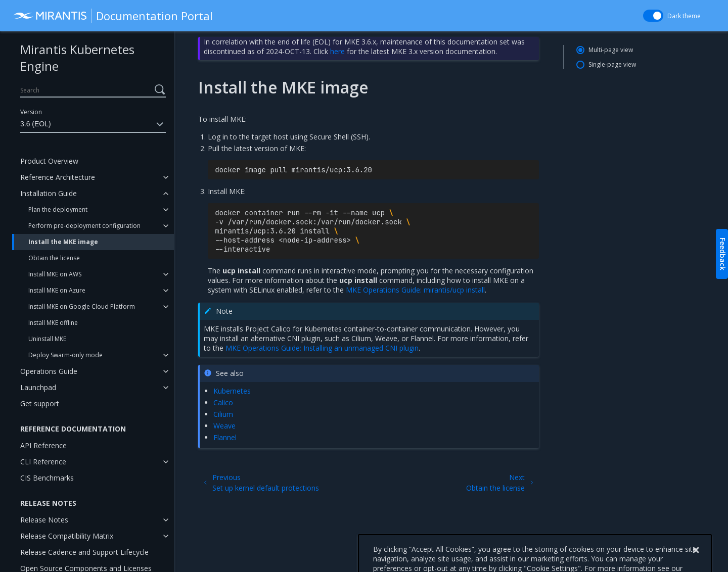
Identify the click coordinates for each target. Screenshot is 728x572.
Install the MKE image (63, 242)
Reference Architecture (58, 177)
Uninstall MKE (47, 339)
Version (31, 112)
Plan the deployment (58, 209)
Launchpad (38, 387)
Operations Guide (49, 371)
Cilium (223, 414)
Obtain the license (54, 258)
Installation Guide (49, 193)
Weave (224, 426)
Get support (40, 403)
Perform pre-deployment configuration (84, 226)
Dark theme (684, 16)
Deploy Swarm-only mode (65, 355)
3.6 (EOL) (93, 124)
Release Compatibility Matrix (67, 536)
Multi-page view (611, 50)
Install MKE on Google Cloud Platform (82, 306)
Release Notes (44, 520)
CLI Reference (43, 462)
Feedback (723, 254)
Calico (223, 402)
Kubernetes (232, 391)
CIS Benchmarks (47, 478)
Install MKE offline (53, 323)
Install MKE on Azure (57, 290)
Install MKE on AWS (55, 274)
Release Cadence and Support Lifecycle (84, 552)
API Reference (43, 445)
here (337, 51)
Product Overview (49, 161)
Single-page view (612, 64)
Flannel (225, 437)
